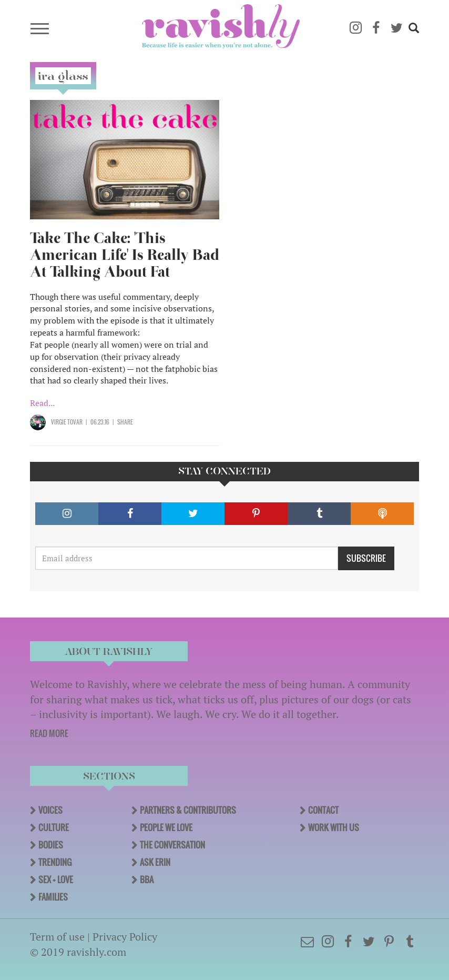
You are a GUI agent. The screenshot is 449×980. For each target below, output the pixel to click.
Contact (323, 810)
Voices (50, 810)
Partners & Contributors (188, 810)
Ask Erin (155, 862)
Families (53, 897)
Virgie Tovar (67, 422)
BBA (147, 880)
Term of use (57, 937)
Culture (54, 827)
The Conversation (172, 845)
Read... (42, 403)
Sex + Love (56, 880)
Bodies (51, 845)
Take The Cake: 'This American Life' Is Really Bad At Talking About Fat (125, 255)
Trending (55, 862)
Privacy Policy (125, 937)
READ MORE (49, 733)
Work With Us (334, 827)
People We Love (166, 827)
